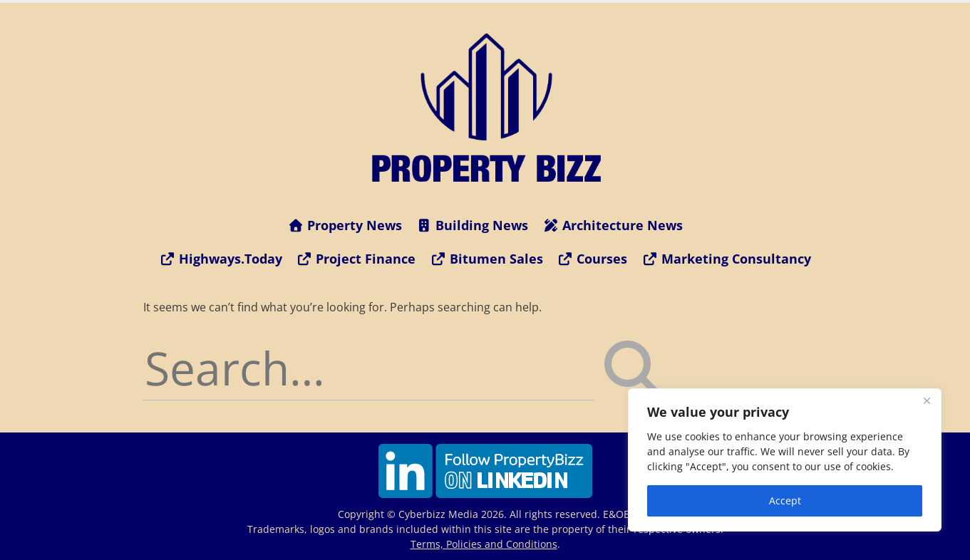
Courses (593, 259)
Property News (345, 225)
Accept (785, 501)
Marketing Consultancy (726, 259)
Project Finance (356, 259)
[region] (785, 460)
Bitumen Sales (486, 259)
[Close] (927, 400)
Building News (473, 225)
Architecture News (613, 225)
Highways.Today (221, 259)
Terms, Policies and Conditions (484, 544)
